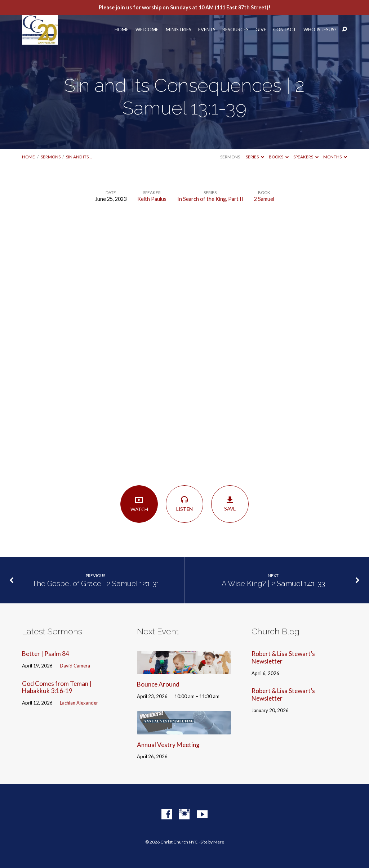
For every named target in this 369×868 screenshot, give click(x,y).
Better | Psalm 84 (46, 654)
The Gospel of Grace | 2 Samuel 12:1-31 (96, 584)
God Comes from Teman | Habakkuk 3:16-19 (57, 687)
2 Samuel (264, 199)
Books (279, 157)
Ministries (179, 30)
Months (335, 157)
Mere (219, 842)
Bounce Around (158, 684)
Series (255, 157)
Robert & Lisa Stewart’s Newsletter (283, 657)
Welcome (147, 30)
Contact (285, 30)
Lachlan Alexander (79, 703)
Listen (184, 504)
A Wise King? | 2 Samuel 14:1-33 (273, 584)
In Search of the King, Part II (210, 199)
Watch (139, 504)
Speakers (306, 157)
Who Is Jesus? (320, 30)
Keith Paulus (152, 199)
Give (261, 30)
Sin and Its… (79, 157)
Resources (235, 30)
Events (207, 30)
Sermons (51, 157)
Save (230, 504)
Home (122, 30)
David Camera (75, 666)
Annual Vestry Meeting (168, 745)
